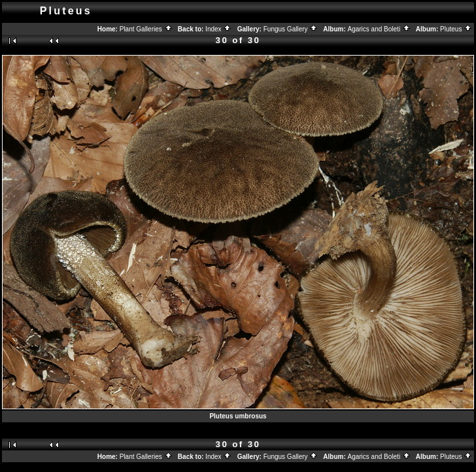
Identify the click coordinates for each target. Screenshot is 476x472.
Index (218, 29)
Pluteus (456, 29)
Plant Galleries (146, 29)
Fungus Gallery (291, 29)
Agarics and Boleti (379, 29)
